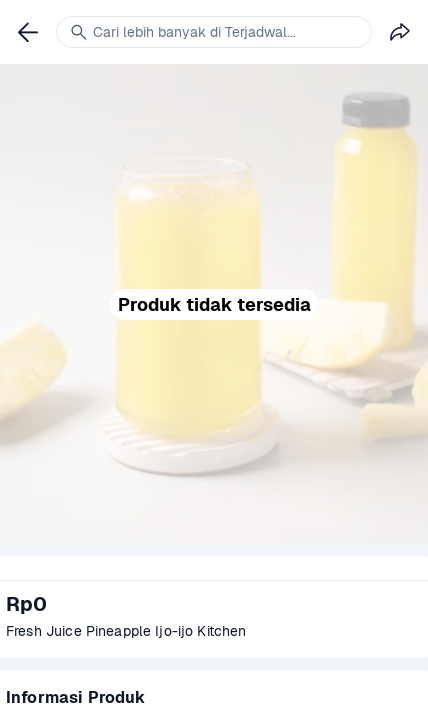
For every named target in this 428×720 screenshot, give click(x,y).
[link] (28, 32)
